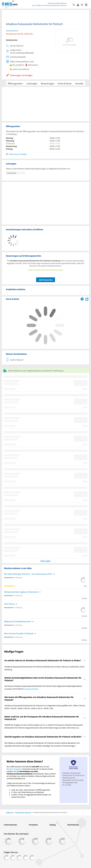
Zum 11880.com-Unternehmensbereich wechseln (49, 5)
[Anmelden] (79, 5)
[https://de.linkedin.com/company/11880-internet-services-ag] (26, 858)
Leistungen (32, 83)
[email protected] (31, 689)
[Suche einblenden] (75, 5)
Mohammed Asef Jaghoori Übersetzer (21, 592)
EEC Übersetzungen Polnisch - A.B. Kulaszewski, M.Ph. (28, 574)
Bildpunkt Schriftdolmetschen (18, 621)
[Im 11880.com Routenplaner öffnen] (82, 299)
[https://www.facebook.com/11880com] (6, 858)
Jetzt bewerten (46, 280)
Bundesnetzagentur (14, 769)
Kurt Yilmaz (9, 604)
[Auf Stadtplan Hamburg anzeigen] (87, 299)
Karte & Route (65, 83)
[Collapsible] (85, 660)
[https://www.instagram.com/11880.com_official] (13, 858)
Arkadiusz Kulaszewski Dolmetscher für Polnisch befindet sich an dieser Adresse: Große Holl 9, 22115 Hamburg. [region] (44, 668)
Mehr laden (46, 561)
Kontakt (79, 83)
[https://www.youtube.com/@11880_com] (32, 858)
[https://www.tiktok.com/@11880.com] (19, 858)
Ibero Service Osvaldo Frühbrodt (19, 633)
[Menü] (87, 5)
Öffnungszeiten (15, 83)
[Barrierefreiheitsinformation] (83, 5)
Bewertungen (48, 83)
